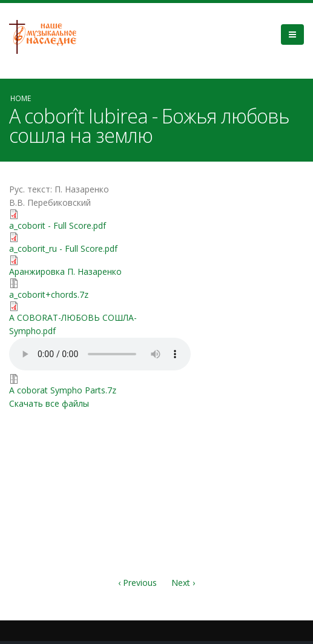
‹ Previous (137, 583)
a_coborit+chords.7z (49, 294)
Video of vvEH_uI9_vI (231, 232)
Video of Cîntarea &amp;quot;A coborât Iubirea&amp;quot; (231, 330)
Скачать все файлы (49, 403)
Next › (183, 583)
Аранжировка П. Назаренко (65, 271)
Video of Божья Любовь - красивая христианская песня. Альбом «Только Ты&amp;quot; (231, 527)
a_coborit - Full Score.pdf (58, 225)
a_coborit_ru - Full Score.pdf (63, 248)
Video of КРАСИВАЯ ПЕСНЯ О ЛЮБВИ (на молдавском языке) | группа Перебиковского (231, 429)
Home (21, 98)
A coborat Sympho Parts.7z (63, 390)
